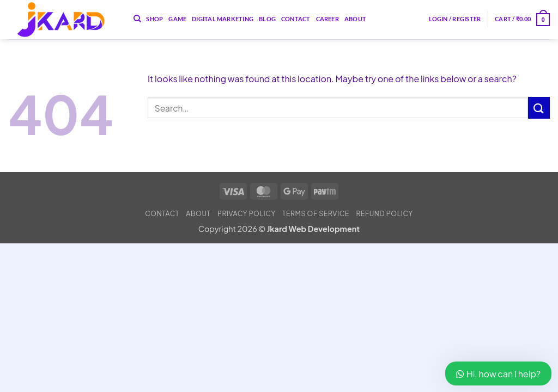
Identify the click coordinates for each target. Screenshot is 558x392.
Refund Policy (384, 213)
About (355, 19)
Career (327, 19)
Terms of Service (316, 213)
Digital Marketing (223, 19)
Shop (154, 19)
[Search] (137, 19)
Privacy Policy (247, 213)
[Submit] (539, 108)
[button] (455, 19)
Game (177, 19)
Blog (267, 19)
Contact (296, 19)
